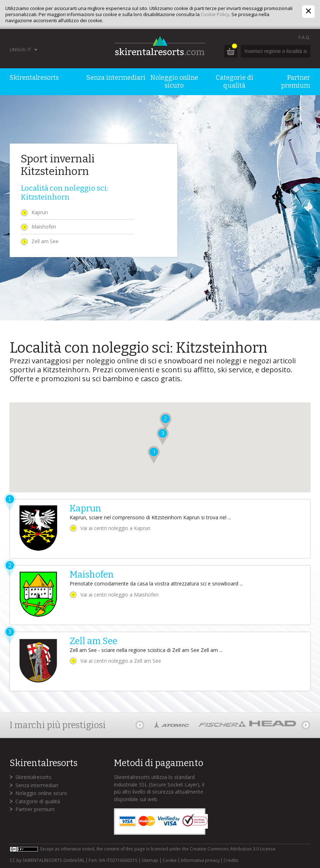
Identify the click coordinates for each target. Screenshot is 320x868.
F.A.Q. (304, 37)
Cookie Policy (215, 14)
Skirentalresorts (33, 777)
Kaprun (40, 212)
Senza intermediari (37, 785)
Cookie (170, 860)
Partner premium (35, 809)
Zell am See (45, 241)
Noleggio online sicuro (41, 793)
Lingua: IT (20, 50)
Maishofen (44, 227)
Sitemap (150, 860)
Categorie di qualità (38, 801)
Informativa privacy (200, 860)
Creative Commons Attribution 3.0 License (232, 849)
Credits (231, 860)
